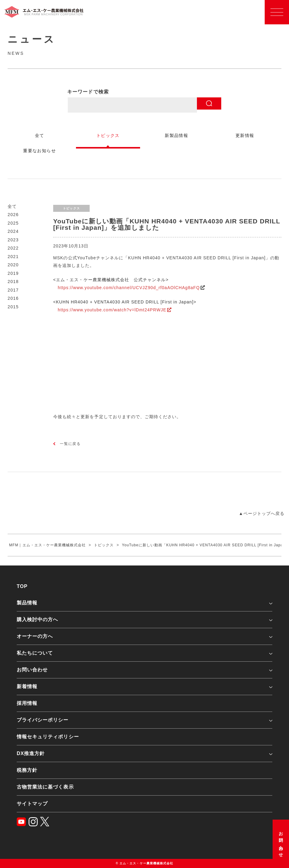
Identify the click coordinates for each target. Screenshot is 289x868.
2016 (13, 298)
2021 (13, 257)
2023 (13, 240)
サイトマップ (32, 804)
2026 (13, 215)
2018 (13, 282)
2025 (13, 223)
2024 (13, 231)
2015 (13, 307)
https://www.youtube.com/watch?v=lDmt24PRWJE (112, 310)
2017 (13, 290)
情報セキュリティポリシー (48, 737)
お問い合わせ (281, 842)
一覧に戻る (70, 444)
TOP (22, 586)
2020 (13, 265)
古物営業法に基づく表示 (45, 787)
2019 (13, 273)
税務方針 (27, 770)
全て (12, 206)
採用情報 (27, 703)
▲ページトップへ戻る (262, 513)
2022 (13, 248)
